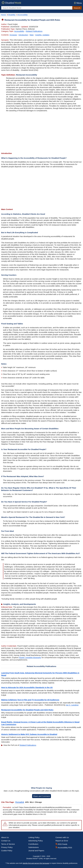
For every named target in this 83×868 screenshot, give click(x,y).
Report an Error (62, 841)
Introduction (23, 35)
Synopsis (13, 35)
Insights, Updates (42, 35)
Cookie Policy (7, 851)
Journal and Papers (36, 851)
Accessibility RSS (64, 848)
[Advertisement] (41, 132)
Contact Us (6, 841)
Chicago (38, 802)
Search (77, 8)
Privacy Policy (7, 847)
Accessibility (19, 31)
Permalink (20, 802)
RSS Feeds (61, 844)
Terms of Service (8, 844)
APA (27, 802)
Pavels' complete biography (30, 657)
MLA (32, 802)
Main (32, 35)
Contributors (33, 844)
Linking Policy (34, 837)
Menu (78, 3)
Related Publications (34, 31)
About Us (5, 837)
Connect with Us (62, 837)
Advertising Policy (35, 841)
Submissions (33, 847)
